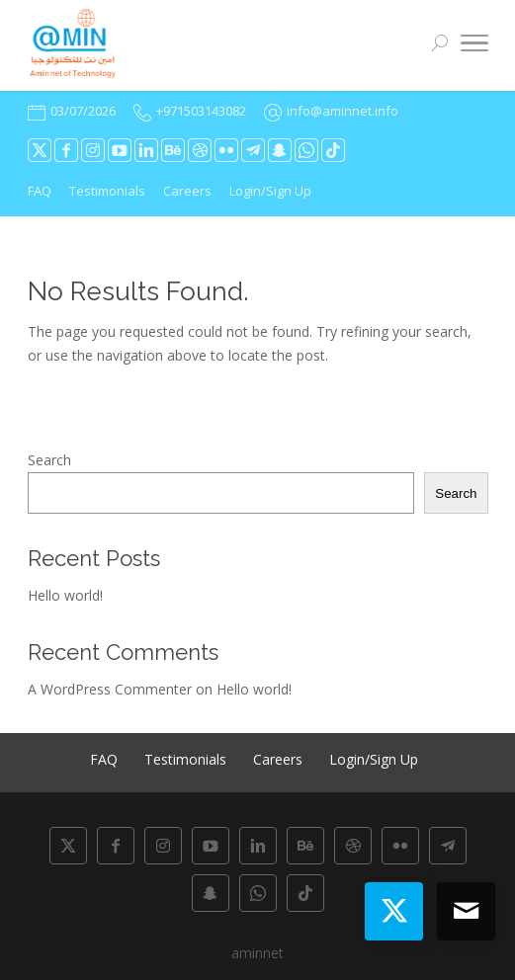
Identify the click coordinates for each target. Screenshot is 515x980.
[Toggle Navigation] (474, 46)
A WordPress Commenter (110, 689)
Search (49, 460)
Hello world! (65, 595)
